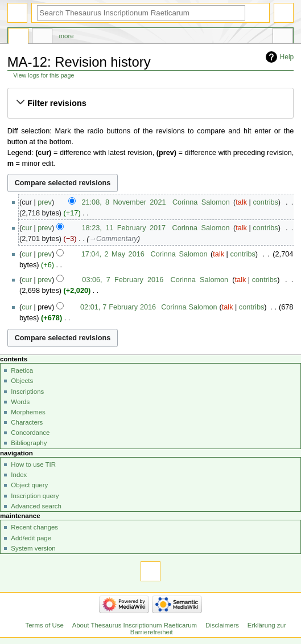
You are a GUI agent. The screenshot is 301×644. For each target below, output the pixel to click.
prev (45, 202)
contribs (265, 202)
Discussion (42, 38)
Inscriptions (27, 392)
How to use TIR (33, 464)
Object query (29, 485)
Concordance (30, 433)
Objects (22, 381)
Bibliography (29, 443)
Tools (283, 38)
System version (33, 548)
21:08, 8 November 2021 (123, 202)
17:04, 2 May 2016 (113, 254)
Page (18, 38)
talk (241, 202)
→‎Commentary (113, 239)
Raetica (22, 370)
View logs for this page (44, 75)
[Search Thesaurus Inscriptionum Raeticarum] (141, 13)
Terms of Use (45, 625)
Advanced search (36, 506)
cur (27, 228)
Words (20, 402)
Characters (27, 422)
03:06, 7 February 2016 (123, 280)
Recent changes (34, 527)
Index (19, 475)
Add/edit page (31, 538)
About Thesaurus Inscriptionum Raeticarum (135, 625)
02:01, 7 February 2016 (118, 307)
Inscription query (35, 496)
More (67, 36)
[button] (150, 103)
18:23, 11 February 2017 (124, 228)
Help (287, 57)
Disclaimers (222, 625)
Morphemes (28, 412)
